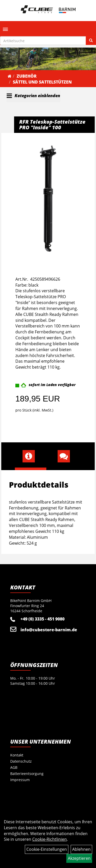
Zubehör (27, 76)
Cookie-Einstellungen (47, 849)
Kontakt (17, 755)
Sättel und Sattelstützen (42, 82)
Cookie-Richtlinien (50, 839)
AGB (14, 767)
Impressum (20, 780)
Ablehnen (81, 849)
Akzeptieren (79, 858)
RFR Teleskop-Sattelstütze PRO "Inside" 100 (52, 125)
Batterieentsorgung (27, 774)
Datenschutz (21, 761)
